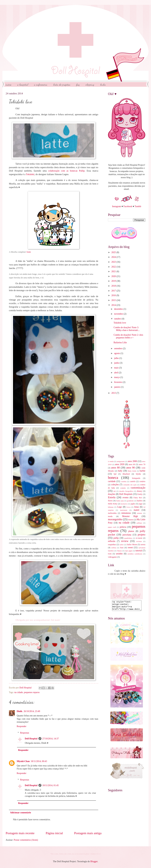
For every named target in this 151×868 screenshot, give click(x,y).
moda (110, 516)
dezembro (119, 309)
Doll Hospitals (126, 494)
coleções (115, 485)
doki (32, 174)
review (125, 541)
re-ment (139, 538)
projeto (142, 535)
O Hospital (23, 84)
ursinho (119, 554)
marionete (124, 510)
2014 (114, 305)
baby (120, 471)
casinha (124, 481)
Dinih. (20, 711)
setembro (119, 348)
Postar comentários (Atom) (26, 840)
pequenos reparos (32, 692)
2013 (114, 393)
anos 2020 (120, 464)
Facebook (128, 206)
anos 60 (132, 464)
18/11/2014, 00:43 (39, 761)
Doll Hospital (31, 739)
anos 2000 (132, 461)
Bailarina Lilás (120, 342)
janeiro (118, 387)
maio (117, 368)
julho (117, 358)
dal (115, 491)
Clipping (90, 84)
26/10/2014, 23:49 (32, 711)
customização (138, 488)
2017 (114, 291)
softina (114, 548)
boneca (113, 478)
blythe (138, 474)
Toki (28, 174)
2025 (114, 252)
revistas (139, 541)
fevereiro (118, 382)
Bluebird (126, 474)
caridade (112, 481)
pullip (116, 538)
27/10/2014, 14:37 (51, 739)
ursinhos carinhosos (135, 554)
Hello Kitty (113, 504)
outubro (118, 319)
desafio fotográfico (126, 491)
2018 (114, 286)
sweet (130, 548)
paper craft (112, 527)
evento (126, 498)
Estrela (112, 497)
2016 (114, 295)
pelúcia (123, 527)
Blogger (94, 861)
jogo (141, 504)
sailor (122, 545)
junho (117, 363)
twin (110, 554)
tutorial (139, 551)
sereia (143, 545)
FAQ (78, 84)
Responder (22, 726)
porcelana (127, 535)
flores (110, 501)
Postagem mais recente (20, 833)
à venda (111, 461)
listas (137, 507)
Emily (140, 494)
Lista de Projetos (62, 84)
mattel (136, 510)
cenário (142, 481)
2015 (114, 300)
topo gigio (129, 551)
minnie (140, 513)
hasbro (140, 501)
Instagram (116, 206)
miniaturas (126, 513)
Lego (120, 507)
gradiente (130, 501)
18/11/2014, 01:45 (51, 785)
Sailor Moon (132, 545)
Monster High (130, 516)
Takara (119, 551)
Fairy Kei (138, 498)
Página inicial (54, 833)
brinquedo (136, 478)
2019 (114, 281)
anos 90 (130, 468)
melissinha (112, 513)
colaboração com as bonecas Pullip (66, 171)
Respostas (25, 733)
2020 (114, 276)
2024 (114, 257)
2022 (114, 267)
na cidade (19, 692)
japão (133, 504)
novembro (119, 314)
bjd (115, 474)
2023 (114, 262)
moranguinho (115, 519)
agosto (117, 353)
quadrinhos (128, 538)
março (117, 377)
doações (112, 494)
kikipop (111, 507)
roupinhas (112, 545)
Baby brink (132, 471)
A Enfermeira (41, 84)
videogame (112, 557)
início (9, 84)
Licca (129, 507)
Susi (122, 548)
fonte (29, 252)
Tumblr (138, 206)
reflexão (112, 541)
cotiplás (123, 488)
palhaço (139, 523)
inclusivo (124, 504)
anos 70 (142, 464)
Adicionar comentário (21, 813)
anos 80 (116, 468)
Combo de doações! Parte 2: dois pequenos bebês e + (128, 336)
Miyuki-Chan (23, 761)
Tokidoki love (120, 323)
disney (139, 491)
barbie (143, 471)
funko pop (120, 501)
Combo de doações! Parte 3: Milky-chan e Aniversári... (126, 329)
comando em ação (130, 485)
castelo (133, 481)
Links (103, 84)
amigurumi (121, 461)
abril (116, 373)
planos (131, 531)
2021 (114, 271)
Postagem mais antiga (88, 833)
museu (131, 520)
